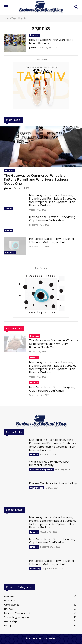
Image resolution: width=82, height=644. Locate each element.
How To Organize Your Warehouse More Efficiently (51, 41)
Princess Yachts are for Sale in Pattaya (53, 483)
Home (6, 18)
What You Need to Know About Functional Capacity (49, 463)
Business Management (41, 469)
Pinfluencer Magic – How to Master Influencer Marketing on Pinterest (52, 240)
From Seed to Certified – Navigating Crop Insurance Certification (52, 219)
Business (9, 171)
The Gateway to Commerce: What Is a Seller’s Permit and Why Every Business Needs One (36, 179)
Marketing (10, 252)
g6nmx (7, 188)
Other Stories (37, 488)
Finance (9, 209)
